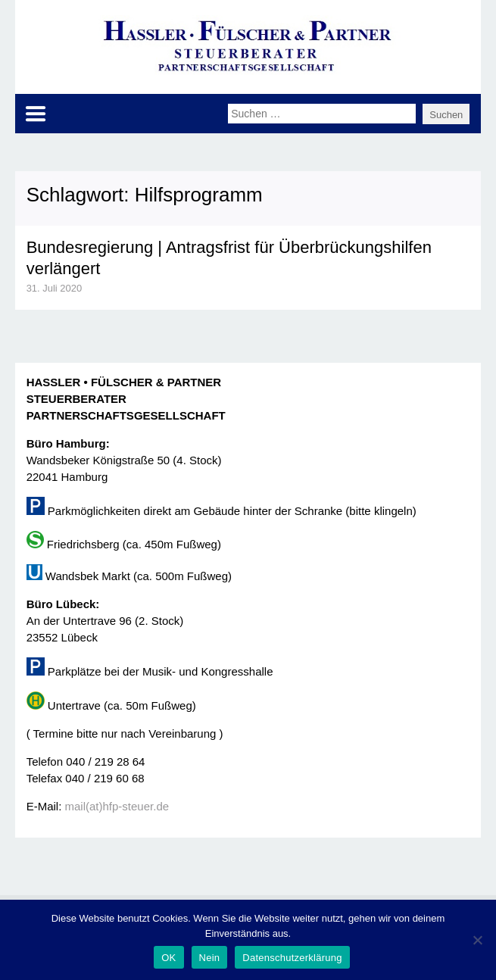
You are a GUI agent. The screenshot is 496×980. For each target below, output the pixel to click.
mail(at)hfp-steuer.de (117, 806)
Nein (210, 958)
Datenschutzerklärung (292, 958)
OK (168, 958)
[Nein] (477, 940)
